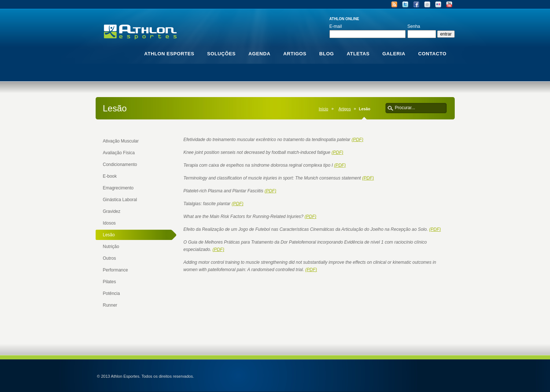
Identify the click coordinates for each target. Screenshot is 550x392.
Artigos (345, 109)
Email (427, 4)
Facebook (416, 4)
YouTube (449, 4)
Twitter (405, 4)
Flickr (438, 4)
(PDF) (357, 140)
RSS (394, 4)
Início (324, 109)
